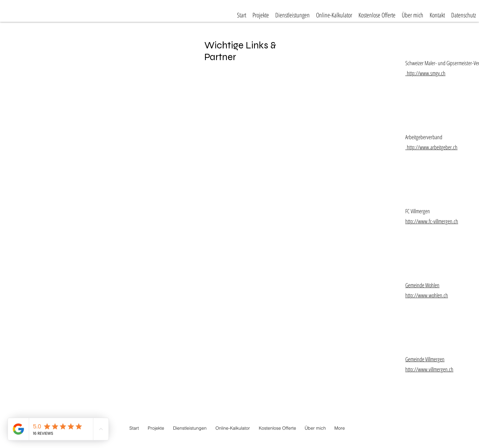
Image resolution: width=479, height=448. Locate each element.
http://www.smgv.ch (425, 73)
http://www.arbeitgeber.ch (431, 147)
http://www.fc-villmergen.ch (432, 221)
